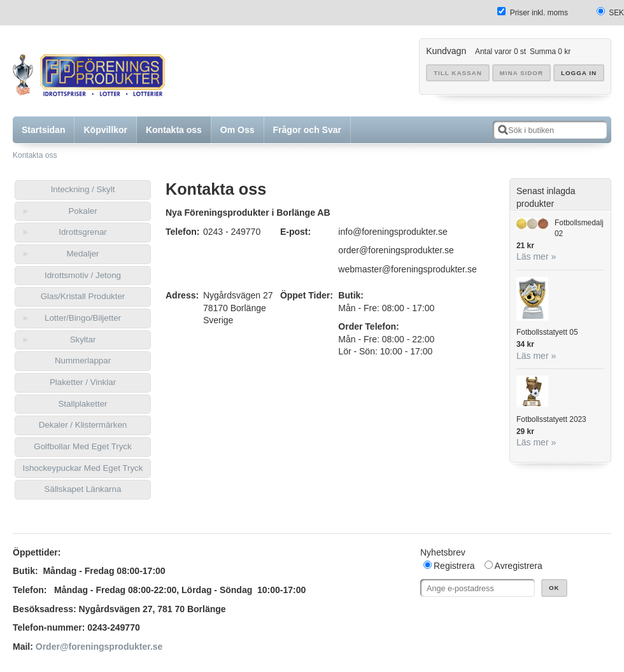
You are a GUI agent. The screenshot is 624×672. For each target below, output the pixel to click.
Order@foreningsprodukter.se (99, 647)
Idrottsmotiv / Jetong (83, 275)
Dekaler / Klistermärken (83, 425)
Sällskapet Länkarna (83, 489)
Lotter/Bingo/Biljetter (83, 318)
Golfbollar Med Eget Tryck (82, 446)
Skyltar (83, 339)
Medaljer (82, 254)
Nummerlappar (83, 360)
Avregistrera (519, 566)
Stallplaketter (82, 404)
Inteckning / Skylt (83, 189)
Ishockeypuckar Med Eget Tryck (83, 468)
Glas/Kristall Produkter (83, 296)
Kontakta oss (35, 155)
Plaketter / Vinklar (83, 382)
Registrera (454, 566)
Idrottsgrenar (83, 232)
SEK (616, 13)
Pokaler (82, 211)
